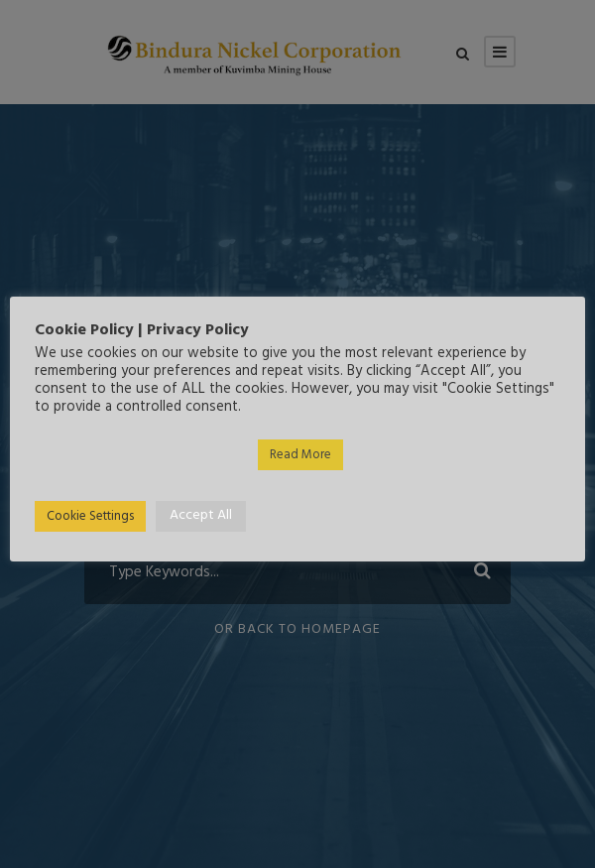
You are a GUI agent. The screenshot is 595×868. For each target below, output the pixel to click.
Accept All (201, 515)
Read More (300, 455)
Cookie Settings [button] (90, 516)
